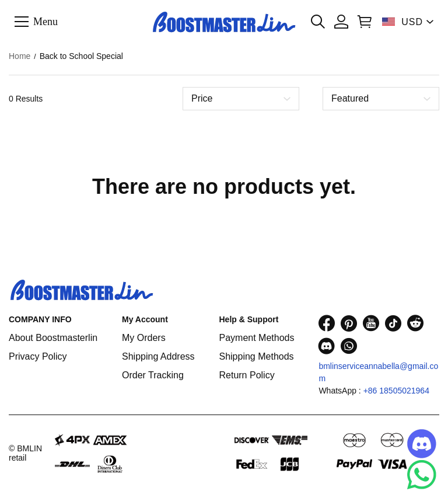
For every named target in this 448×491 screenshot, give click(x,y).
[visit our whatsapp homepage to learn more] (349, 346)
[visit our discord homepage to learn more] (327, 346)
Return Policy (246, 375)
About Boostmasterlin (53, 338)
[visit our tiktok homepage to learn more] (393, 323)
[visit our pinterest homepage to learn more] (349, 323)
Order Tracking (153, 375)
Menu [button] (45, 21)
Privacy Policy (38, 356)
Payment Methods (256, 338)
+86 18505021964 (396, 391)
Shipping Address (158, 356)
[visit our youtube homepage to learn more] (371, 323)
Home (20, 56)
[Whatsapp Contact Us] (422, 475)
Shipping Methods (256, 356)
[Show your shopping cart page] (365, 22)
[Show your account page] (341, 22)
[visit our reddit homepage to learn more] (415, 323)
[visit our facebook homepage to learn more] (327, 323)
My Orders (144, 338)
